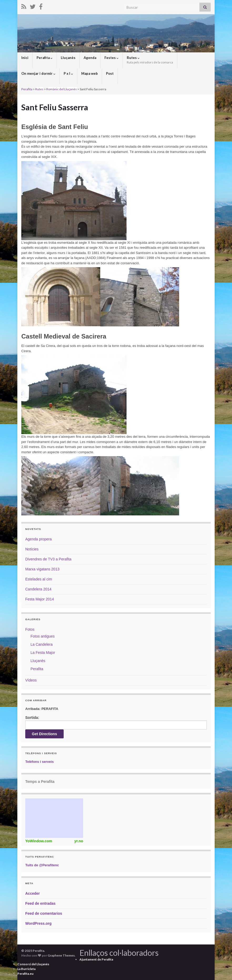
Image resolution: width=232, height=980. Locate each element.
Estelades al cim (39, 579)
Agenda (90, 58)
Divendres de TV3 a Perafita (48, 559)
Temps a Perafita (40, 782)
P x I (68, 73)
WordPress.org (38, 923)
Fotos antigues (43, 636)
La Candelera (42, 644)
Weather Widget (54, 818)
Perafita (45, 58)
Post (110, 73)
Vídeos (31, 680)
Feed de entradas (40, 903)
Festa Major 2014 (40, 599)
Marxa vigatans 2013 (42, 569)
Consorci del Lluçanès (33, 964)
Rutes (150, 60)
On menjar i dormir (38, 73)
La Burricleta (26, 969)
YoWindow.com (39, 841)
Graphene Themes (61, 955)
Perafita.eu (25, 974)
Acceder (32, 893)
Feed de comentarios (44, 913)
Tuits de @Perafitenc (42, 865)
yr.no (79, 841)
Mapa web (90, 73)
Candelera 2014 (38, 589)
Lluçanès (68, 58)
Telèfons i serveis (39, 762)
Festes (112, 58)
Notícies (32, 549)
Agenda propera (38, 539)
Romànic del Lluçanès (62, 89)
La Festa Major (43, 653)
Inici (25, 58)
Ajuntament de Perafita (96, 959)
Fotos (30, 629)
